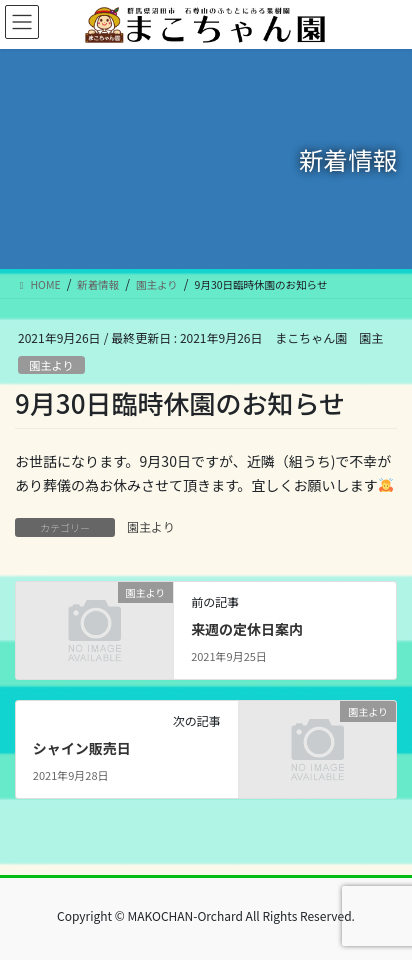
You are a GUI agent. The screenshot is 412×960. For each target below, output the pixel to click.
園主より (51, 365)
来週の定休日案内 (247, 629)
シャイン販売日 (82, 748)
